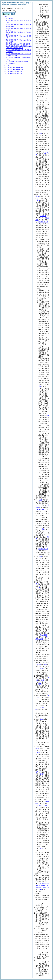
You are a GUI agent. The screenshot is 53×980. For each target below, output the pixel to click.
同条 (38, 200)
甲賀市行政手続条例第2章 (42, 886)
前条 (41, 134)
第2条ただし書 (43, 222)
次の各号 (43, 216)
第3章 (40, 890)
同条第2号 (40, 510)
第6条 (39, 664)
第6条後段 (43, 635)
